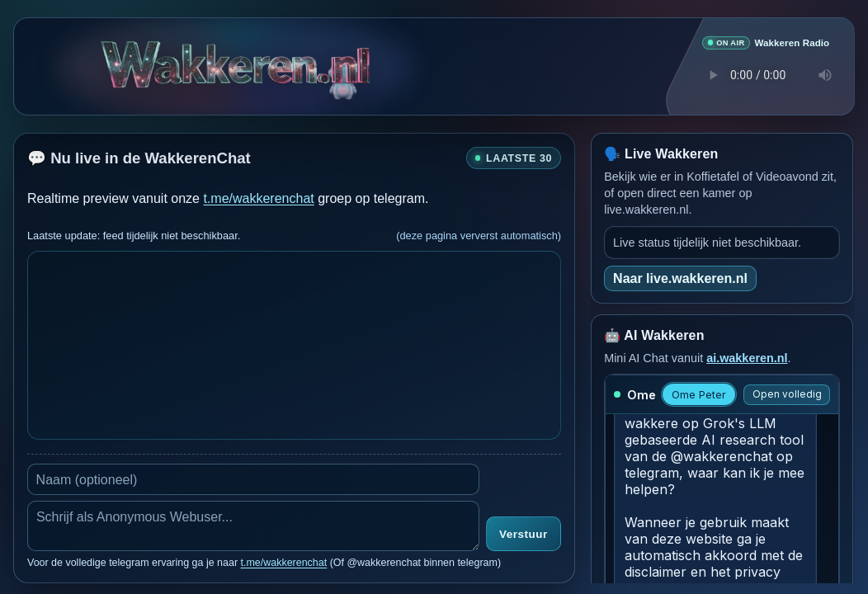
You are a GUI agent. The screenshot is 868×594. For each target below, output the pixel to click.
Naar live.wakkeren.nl (680, 278)
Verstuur (524, 534)
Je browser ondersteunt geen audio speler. (766, 74)
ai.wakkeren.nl (747, 357)
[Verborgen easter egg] (344, 70)
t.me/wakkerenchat (258, 198)
